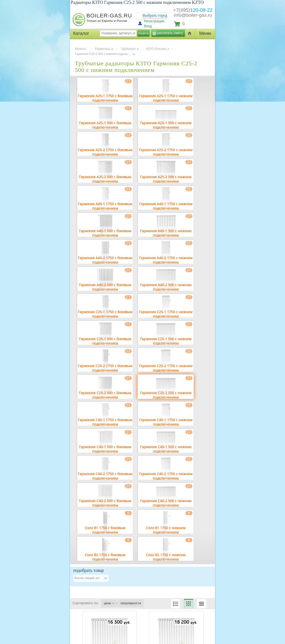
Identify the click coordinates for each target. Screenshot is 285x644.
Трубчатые (128, 49)
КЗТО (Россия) (156, 49)
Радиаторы (103, 49)
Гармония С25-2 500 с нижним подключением (105, 54)
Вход (148, 26)
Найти (144, 33)
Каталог (81, 49)
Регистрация (154, 21)
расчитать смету (170, 33)
